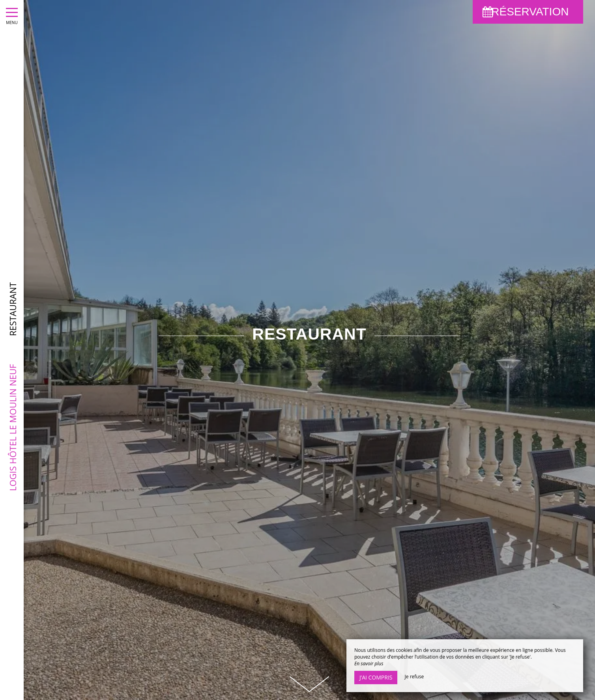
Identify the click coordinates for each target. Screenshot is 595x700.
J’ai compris (376, 677)
